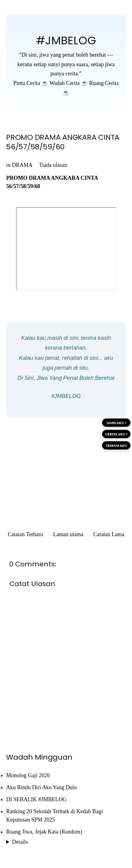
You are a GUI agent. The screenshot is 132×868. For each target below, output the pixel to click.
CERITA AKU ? (116, 434)
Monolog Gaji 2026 (28, 775)
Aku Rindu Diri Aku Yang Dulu (41, 787)
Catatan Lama (109, 534)
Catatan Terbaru (25, 534)
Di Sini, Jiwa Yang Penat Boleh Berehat (66, 378)
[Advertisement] (66, 466)
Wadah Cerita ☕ (69, 83)
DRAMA (22, 165)
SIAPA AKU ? (116, 423)
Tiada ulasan (53, 165)
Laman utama (68, 534)
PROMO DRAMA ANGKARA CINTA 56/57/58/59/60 (63, 142)
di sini (71, 338)
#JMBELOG (66, 40)
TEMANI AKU (116, 445)
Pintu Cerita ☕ (31, 83)
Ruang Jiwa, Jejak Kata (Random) (44, 832)
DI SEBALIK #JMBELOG (36, 799)
